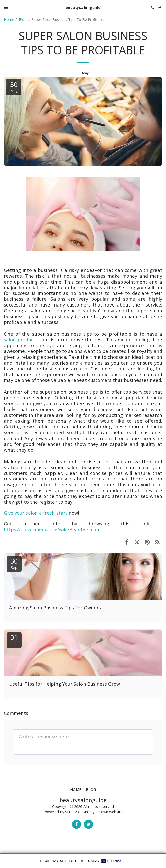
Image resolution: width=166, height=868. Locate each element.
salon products (21, 339)
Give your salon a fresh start (36, 513)
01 (14, 639)
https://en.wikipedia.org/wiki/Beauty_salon (51, 529)
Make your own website (102, 812)
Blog (23, 19)
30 (14, 563)
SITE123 (72, 812)
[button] (6, 7)
